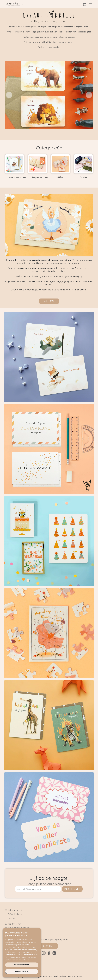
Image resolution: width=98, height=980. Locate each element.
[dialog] (22, 953)
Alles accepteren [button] (22, 965)
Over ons (49, 301)
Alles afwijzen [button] (22, 971)
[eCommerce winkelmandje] (85, 4)
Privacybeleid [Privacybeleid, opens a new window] (24, 960)
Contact (49, 946)
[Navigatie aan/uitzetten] (90, 4)
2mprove (77, 976)
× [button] (38, 931)
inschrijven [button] (72, 889)
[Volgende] (89, 95)
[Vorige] (9, 95)
